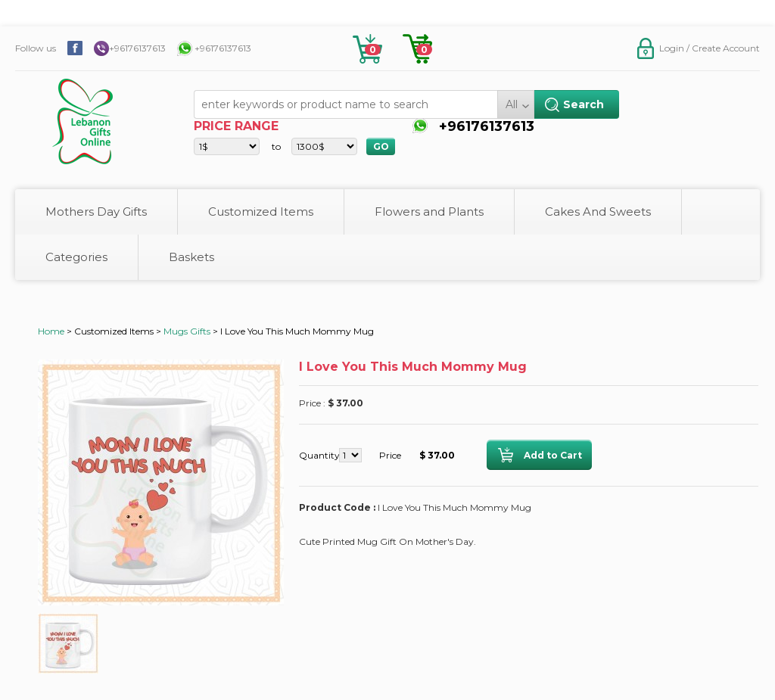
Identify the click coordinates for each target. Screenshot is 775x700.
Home (51, 331)
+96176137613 (137, 48)
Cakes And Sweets (598, 212)
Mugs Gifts (187, 331)
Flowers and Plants (429, 212)
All (512, 104)
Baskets (191, 257)
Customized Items (261, 212)
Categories (76, 257)
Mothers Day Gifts (96, 212)
